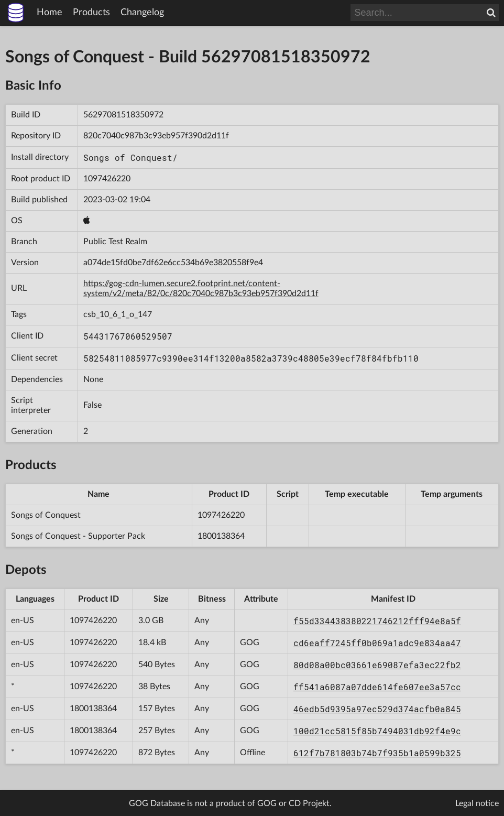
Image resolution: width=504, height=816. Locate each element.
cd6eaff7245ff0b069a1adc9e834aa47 (377, 643)
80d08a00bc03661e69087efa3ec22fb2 (377, 665)
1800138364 (221, 536)
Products (91, 13)
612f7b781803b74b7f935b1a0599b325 (377, 753)
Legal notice (477, 803)
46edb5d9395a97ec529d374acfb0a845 (377, 709)
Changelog (142, 13)
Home (50, 13)
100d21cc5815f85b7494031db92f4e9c (377, 731)
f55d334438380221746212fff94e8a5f (377, 621)
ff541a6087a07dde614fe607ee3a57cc (377, 687)
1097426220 (107, 179)
